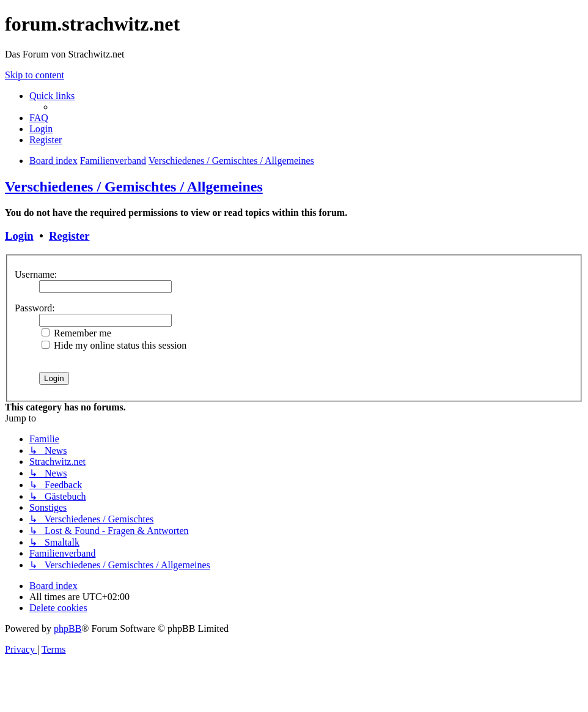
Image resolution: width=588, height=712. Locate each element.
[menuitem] (39, 118)
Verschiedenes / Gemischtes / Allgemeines (134, 187)
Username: (36, 274)
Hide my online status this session (114, 345)
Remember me (76, 333)
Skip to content (35, 75)
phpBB (68, 629)
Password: (35, 308)
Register (69, 236)
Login (19, 236)
